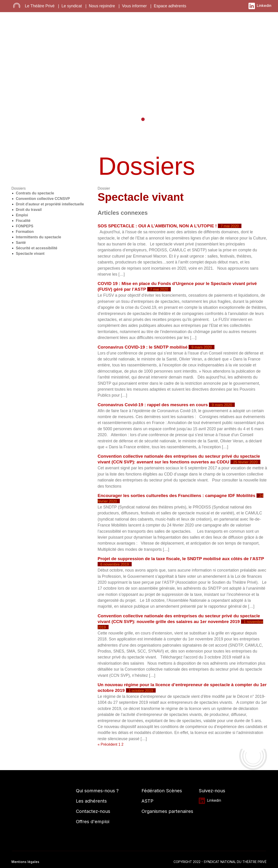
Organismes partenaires (167, 811)
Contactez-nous (93, 811)
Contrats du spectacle (35, 193)
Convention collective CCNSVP (43, 199)
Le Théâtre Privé (40, 6)
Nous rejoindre (102, 6)
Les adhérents (91, 801)
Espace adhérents (170, 6)
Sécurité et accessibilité (36, 248)
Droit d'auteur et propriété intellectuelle (50, 204)
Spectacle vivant (30, 254)
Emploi (22, 215)
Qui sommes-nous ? (97, 791)
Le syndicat (72, 6)
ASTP (147, 801)
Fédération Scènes (162, 791)
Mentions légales (25, 862)
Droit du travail (29, 210)
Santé (21, 243)
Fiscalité (23, 221)
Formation (25, 232)
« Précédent (107, 744)
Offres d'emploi (93, 822)
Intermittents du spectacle (38, 237)
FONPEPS (24, 226)
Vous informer (135, 6)
